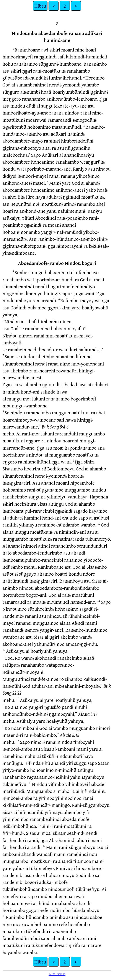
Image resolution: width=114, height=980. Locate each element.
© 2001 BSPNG (57, 974)
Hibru (40, 6)
